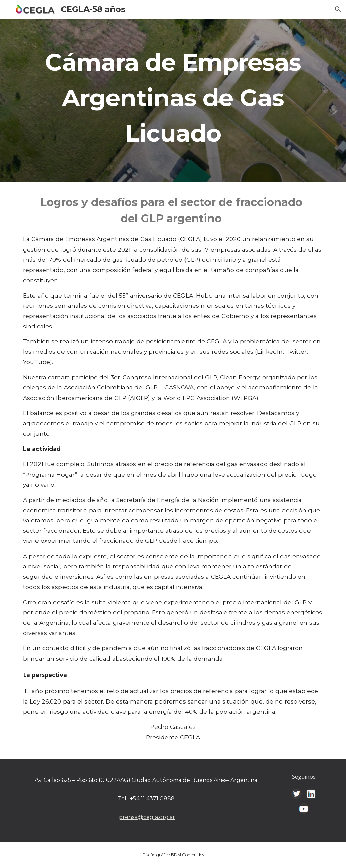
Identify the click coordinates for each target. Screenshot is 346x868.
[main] (173, 101)
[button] (338, 9)
